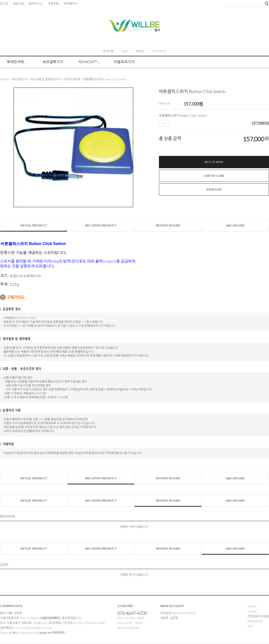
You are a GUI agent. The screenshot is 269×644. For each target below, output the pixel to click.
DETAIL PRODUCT (34, 225)
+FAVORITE (159, 51)
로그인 (4, 4)
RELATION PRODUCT (101, 225)
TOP (250, 626)
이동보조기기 (124, 62)
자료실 (140, 51)
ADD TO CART (214, 176)
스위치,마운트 (72, 79)
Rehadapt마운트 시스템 (89, 62)
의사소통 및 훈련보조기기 (46, 79)
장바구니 (36, 4)
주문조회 (53, 4)
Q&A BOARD (235, 225)
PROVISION (255, 621)
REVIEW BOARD (168, 225)
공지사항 (108, 51)
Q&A (124, 51)
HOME (5, 79)
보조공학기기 (53, 62)
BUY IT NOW (214, 162)
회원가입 (18, 4)
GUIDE (252, 611)
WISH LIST (214, 189)
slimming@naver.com (39, 628)
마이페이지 (70, 4)
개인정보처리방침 (258, 616)
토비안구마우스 (18, 62)
